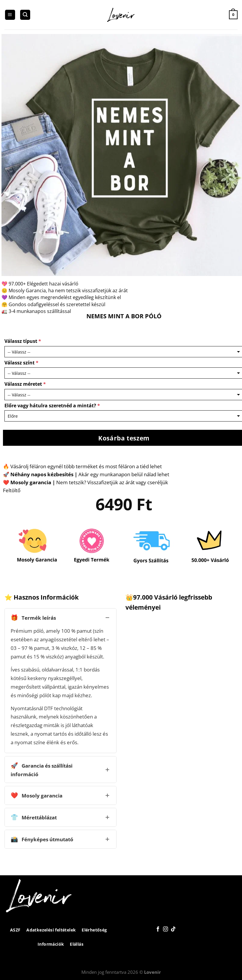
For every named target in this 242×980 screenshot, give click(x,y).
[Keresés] (25, 15)
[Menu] (10, 15)
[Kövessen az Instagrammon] (166, 929)
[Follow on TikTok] (173, 929)
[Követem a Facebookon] (158, 929)
